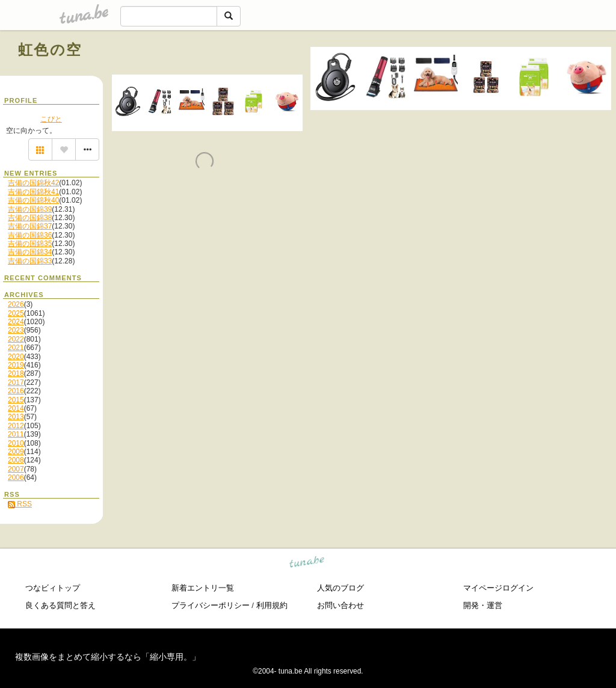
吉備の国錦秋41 (33, 192)
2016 (16, 391)
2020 (16, 357)
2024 (16, 322)
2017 (16, 382)
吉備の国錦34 (30, 252)
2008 (16, 460)
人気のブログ (340, 588)
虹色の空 (50, 50)
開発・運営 (483, 605)
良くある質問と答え (60, 605)
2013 (16, 417)
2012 (16, 426)
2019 (16, 365)
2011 (16, 434)
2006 (16, 478)
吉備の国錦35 (30, 244)
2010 (16, 443)
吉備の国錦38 (30, 218)
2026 (16, 304)
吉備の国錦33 (30, 261)
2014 (16, 408)
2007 (16, 469)
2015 (16, 400)
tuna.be (307, 563)
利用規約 (272, 605)
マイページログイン (498, 588)
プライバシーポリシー (211, 605)
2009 (16, 452)
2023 (16, 330)
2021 (16, 348)
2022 (16, 339)
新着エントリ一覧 (203, 588)
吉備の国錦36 (30, 235)
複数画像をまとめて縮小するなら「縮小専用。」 (108, 657)
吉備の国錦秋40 (33, 200)
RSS (20, 504)
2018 (16, 373)
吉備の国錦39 (30, 209)
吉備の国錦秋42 (33, 183)
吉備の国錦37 (30, 226)
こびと (51, 119)
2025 (16, 313)
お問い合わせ (340, 605)
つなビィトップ (53, 588)
